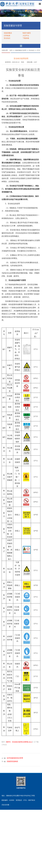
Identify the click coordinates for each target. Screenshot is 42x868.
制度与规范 (27, 33)
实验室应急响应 (12, 761)
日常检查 (7, 36)
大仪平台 (26, 36)
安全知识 (7, 38)
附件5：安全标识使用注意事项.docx (19, 742)
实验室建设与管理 (21, 50)
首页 (11, 50)
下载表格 (26, 38)
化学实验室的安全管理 (15, 758)
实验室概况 (8, 33)
